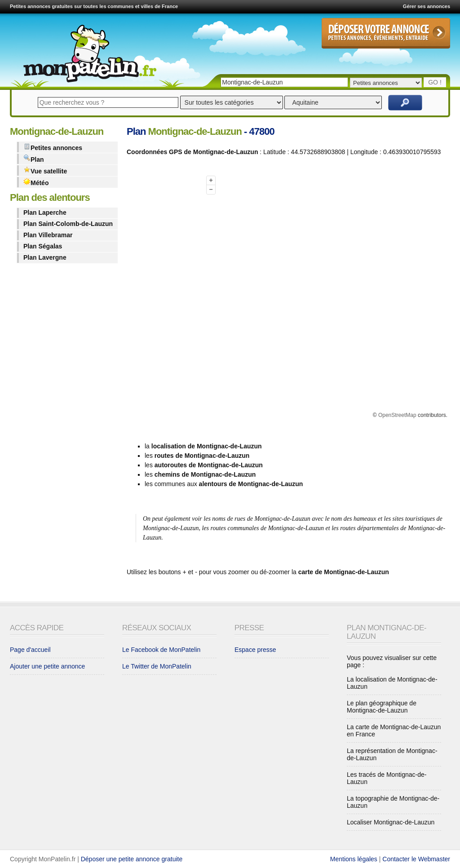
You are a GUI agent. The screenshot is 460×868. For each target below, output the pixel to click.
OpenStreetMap (397, 415)
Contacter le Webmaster (416, 859)
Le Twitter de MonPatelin (157, 666)
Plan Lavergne (45, 257)
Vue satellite (45, 170)
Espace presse (255, 650)
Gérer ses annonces (427, 6)
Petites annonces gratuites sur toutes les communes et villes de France (94, 6)
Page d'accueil (30, 650)
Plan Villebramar (48, 235)
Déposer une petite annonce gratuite (132, 859)
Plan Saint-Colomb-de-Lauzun (68, 224)
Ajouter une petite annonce (47, 666)
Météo (36, 182)
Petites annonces (53, 147)
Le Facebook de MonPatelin (161, 650)
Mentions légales (354, 859)
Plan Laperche (45, 213)
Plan (34, 159)
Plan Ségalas (43, 246)
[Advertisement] (163, 298)
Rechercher (405, 103)
